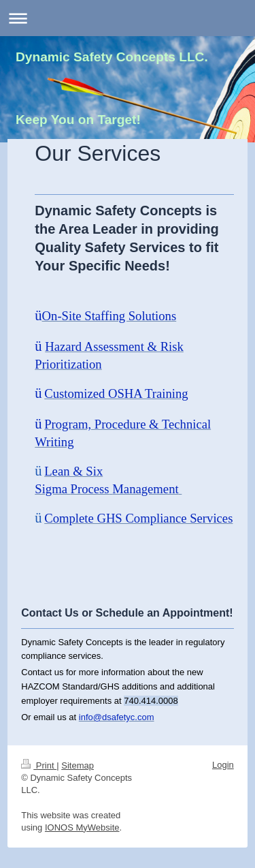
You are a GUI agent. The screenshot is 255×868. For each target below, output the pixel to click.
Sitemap (78, 765)
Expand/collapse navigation (128, 18)
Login (223, 765)
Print (39, 765)
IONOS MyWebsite (82, 827)
